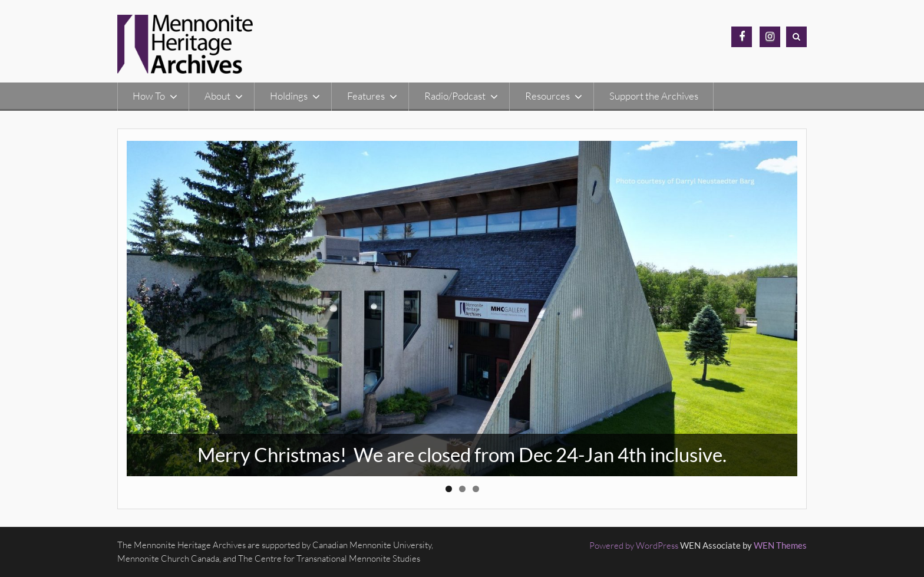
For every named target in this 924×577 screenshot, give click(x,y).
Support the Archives (654, 96)
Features (366, 96)
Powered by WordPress (634, 545)
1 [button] (449, 489)
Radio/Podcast (455, 96)
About (217, 96)
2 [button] (462, 489)
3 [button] (476, 489)
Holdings (289, 96)
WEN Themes (780, 545)
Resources (547, 96)
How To (149, 96)
